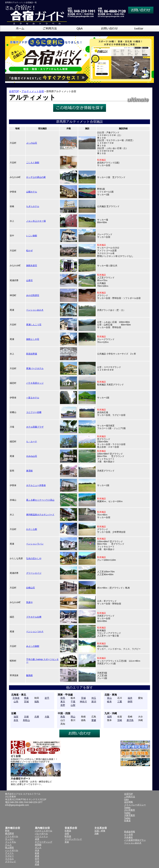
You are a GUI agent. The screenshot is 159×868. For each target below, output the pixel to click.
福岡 (109, 717)
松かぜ (29, 251)
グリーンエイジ (34, 573)
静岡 (130, 702)
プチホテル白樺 (34, 617)
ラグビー (9, 856)
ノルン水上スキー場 (36, 221)
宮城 (26, 702)
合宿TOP (14, 91)
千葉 (73, 702)
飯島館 (29, 675)
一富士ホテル (33, 398)
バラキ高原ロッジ (35, 383)
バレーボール (41, 833)
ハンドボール (12, 850)
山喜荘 (29, 280)
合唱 (67, 833)
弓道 (37, 861)
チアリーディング (44, 842)
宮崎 (120, 720)
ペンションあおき (35, 310)
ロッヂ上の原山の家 (36, 177)
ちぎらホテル (33, 206)
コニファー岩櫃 (34, 412)
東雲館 (29, 471)
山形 (16, 702)
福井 (130, 698)
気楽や (29, 602)
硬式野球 (9, 833)
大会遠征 (128, 837)
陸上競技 (9, 847)
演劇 (97, 833)
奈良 (16, 720)
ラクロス (9, 859)
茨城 (83, 698)
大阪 (47, 717)
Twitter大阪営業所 (130, 814)
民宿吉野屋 (32, 354)
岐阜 (109, 702)
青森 (26, 698)
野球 (7, 831)
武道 (37, 864)
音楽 (67, 842)
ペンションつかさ (35, 631)
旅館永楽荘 (32, 265)
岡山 (73, 717)
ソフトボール (12, 836)
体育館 (38, 845)
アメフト (9, 853)
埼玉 (94, 698)
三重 (120, 702)
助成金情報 (130, 832)
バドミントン (41, 836)
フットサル (11, 842)
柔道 (37, 856)
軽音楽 (68, 836)
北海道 (16, 698)
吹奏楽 (68, 831)
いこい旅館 (32, 236)
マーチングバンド (73, 839)
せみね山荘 (32, 456)
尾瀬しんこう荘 (34, 325)
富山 (109, 698)
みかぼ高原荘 (33, 295)
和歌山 (26, 720)
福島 (37, 702)
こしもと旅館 (33, 162)
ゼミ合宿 (128, 834)
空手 (37, 859)
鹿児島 (130, 720)
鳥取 (63, 717)
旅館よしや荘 (33, 339)
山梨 (73, 705)
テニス (8, 845)
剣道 (37, 853)
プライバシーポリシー (135, 805)
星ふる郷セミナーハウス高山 (40, 500)
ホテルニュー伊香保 (36, 485)
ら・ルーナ (32, 441)
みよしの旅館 (33, 646)
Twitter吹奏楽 (127, 819)
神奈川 (83, 702)
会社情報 (128, 802)
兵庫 (37, 717)
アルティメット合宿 (33, 91)
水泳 (37, 850)
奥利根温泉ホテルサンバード (40, 515)
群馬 (63, 698)
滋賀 (16, 717)
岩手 (47, 698)
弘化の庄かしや (34, 558)
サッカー (9, 839)
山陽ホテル (32, 192)
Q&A (126, 799)
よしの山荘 (32, 143)
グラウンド (11, 861)
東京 (63, 702)
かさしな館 (32, 529)
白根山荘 (31, 588)
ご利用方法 (130, 797)
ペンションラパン (35, 544)
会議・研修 (100, 831)
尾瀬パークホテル (35, 368)
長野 (63, 705)
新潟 (94, 702)
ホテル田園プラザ (35, 427)
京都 (26, 717)
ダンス (38, 847)
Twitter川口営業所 (130, 809)
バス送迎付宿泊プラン (135, 840)
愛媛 (94, 720)
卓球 (37, 839)
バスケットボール (44, 831)
